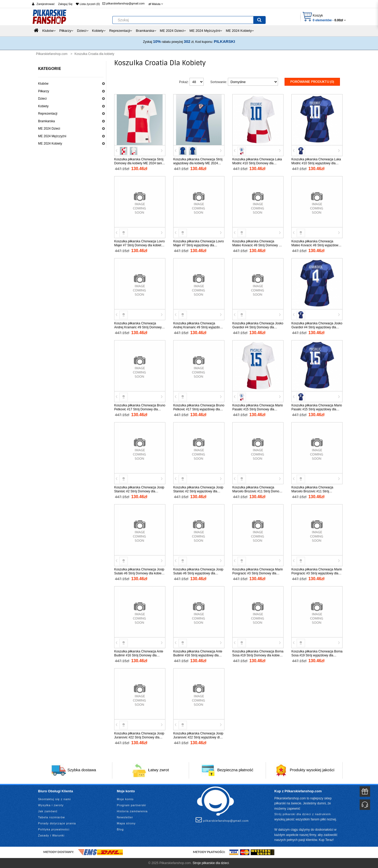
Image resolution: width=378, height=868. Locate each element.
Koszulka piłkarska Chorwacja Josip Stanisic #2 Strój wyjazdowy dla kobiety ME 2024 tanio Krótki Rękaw (199, 491)
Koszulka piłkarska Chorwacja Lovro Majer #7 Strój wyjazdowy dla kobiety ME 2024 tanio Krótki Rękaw (199, 245)
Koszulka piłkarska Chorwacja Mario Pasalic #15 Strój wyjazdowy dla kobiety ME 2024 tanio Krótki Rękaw (317, 409)
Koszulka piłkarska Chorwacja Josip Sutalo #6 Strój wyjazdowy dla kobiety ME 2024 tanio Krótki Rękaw (199, 573)
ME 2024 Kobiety (50, 144)
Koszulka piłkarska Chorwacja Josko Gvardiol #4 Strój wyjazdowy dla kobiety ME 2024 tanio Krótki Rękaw (317, 327)
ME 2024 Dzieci (49, 129)
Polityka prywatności (54, 829)
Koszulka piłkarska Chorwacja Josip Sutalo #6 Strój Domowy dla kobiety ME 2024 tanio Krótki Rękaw (139, 573)
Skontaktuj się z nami (54, 799)
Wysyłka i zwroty (51, 805)
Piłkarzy (44, 91)
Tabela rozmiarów (51, 817)
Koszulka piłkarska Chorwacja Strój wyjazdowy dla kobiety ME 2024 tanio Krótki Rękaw (198, 163)
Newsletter (125, 817)
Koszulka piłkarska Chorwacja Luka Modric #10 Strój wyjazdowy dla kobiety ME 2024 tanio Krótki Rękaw (317, 163)
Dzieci (42, 99)
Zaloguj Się (65, 4)
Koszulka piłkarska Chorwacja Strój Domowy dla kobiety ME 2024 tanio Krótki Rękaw (139, 163)
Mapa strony (126, 823)
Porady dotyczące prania (57, 823)
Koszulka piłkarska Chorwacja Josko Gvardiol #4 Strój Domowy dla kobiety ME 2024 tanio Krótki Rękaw (258, 327)
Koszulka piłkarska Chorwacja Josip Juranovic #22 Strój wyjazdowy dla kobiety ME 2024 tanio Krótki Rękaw (199, 737)
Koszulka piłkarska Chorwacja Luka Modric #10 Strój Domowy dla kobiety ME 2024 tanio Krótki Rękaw (258, 163)
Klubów (43, 84)
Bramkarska (46, 121)
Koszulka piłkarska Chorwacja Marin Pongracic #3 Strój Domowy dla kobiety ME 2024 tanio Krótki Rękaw (258, 573)
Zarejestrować (46, 4)
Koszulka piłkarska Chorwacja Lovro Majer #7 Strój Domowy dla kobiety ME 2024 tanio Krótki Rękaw (140, 245)
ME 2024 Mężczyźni (52, 136)
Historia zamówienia (132, 811)
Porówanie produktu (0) (312, 82)
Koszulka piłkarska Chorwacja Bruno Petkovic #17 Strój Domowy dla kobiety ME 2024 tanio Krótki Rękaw (140, 409)
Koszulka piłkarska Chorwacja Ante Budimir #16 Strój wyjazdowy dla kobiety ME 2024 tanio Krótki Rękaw (199, 655)
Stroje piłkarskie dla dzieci (211, 862)
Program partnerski (132, 805)
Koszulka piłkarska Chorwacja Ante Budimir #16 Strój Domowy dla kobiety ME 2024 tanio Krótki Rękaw (140, 655)
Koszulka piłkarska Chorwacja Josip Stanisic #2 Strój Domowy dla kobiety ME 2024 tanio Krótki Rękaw (140, 491)
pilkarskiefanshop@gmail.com (123, 3)
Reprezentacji (48, 114)
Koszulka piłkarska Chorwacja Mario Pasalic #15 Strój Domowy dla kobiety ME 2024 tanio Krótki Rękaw (258, 409)
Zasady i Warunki (51, 835)
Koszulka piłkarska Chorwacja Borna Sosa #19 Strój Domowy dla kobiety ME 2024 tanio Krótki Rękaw (258, 655)
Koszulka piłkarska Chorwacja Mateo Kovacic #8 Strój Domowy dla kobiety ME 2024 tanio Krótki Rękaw (258, 245)
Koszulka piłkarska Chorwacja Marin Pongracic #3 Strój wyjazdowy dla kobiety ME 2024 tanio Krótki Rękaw (317, 573)
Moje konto (125, 799)
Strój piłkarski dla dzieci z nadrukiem (303, 814)
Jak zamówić (48, 811)
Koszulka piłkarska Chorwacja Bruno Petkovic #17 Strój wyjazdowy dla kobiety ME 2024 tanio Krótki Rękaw (199, 409)
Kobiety (43, 106)
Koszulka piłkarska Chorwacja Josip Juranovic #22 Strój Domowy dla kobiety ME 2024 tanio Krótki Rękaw (140, 737)
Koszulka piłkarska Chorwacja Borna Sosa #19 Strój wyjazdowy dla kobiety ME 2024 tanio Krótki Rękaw (317, 655)
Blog (120, 829)
